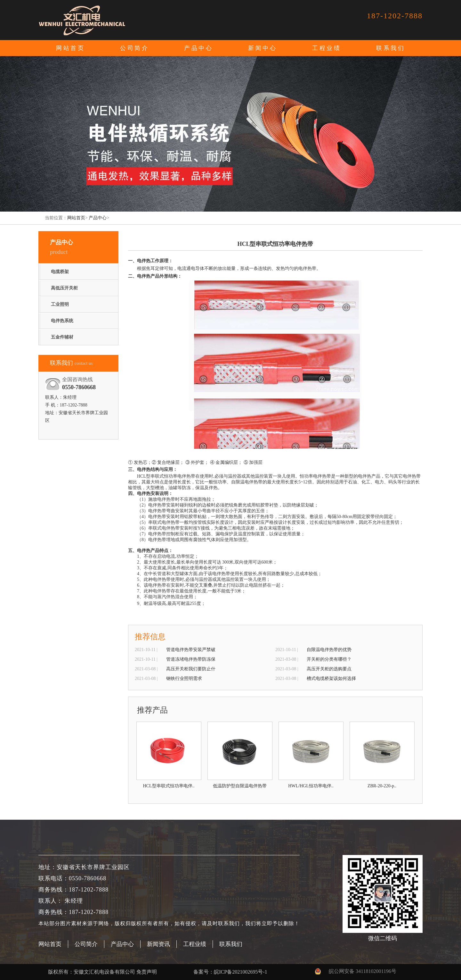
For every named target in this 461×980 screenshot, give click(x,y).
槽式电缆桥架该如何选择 (331, 678)
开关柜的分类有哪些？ (329, 659)
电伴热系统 (62, 321)
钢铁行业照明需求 (184, 678)
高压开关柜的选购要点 (329, 669)
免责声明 (147, 972)
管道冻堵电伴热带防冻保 (191, 659)
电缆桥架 (60, 272)
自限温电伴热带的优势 (329, 650)
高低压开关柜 (64, 288)
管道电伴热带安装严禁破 (191, 650)
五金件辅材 (62, 337)
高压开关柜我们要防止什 (191, 669)
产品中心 (98, 218)
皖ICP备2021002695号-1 (240, 972)
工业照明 (60, 304)
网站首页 (70, 48)
